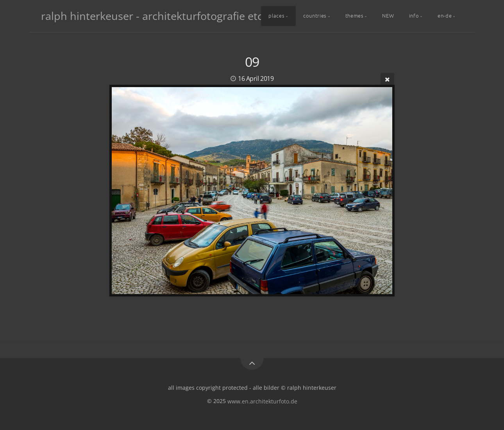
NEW (388, 15)
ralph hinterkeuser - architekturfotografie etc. (153, 16)
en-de (445, 15)
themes (355, 15)
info (414, 15)
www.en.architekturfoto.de (262, 401)
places (276, 15)
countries (315, 15)
